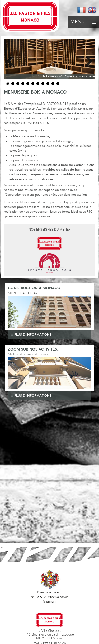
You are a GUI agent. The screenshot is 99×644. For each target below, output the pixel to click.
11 (58, 84)
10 (53, 84)
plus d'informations (33, 335)
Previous (12, 60)
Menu (84, 21)
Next (87, 60)
